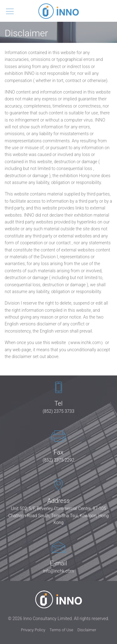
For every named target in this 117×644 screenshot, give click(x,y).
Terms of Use (61, 630)
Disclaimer (87, 630)
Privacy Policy (33, 630)
